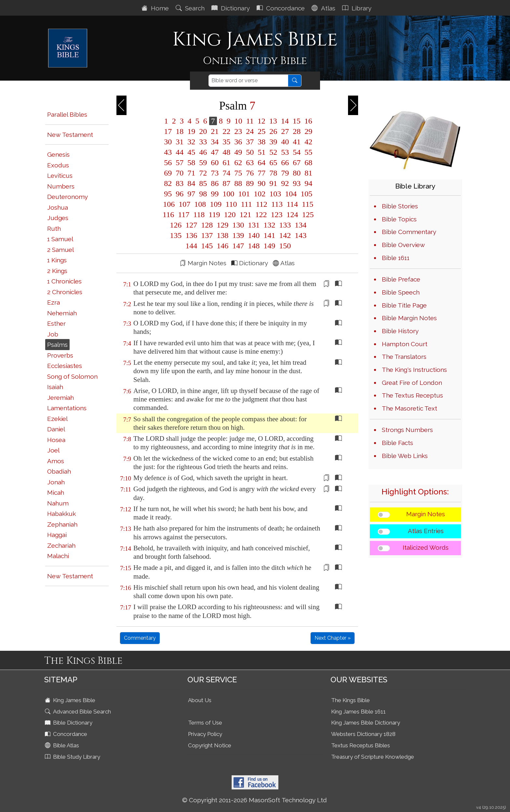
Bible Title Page (404, 305)
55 (307, 152)
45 (191, 152)
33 (203, 142)
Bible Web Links (405, 456)
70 (180, 173)
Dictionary (231, 8)
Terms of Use (205, 723)
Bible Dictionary (69, 723)
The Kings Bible (350, 700)
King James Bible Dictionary (366, 723)
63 (250, 163)
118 (199, 215)
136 (191, 235)
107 (184, 204)
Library (358, 8)
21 (215, 131)
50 (250, 152)
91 (273, 183)
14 (285, 121)
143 (300, 235)
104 (291, 194)
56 (168, 163)
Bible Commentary (409, 232)
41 (297, 142)
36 (238, 142)
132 (269, 225)
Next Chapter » (333, 638)
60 (215, 163)
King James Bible (71, 700)
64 (262, 163)
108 (200, 204)
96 (180, 194)
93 (297, 183)
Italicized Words (426, 547)
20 (203, 131)
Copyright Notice (210, 745)
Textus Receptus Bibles (361, 745)
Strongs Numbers (407, 430)
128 (207, 225)
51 (262, 152)
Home (156, 8)
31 (180, 142)
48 (226, 152)
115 (307, 204)
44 (180, 152)
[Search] (248, 81)
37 (250, 142)
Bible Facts (397, 443)
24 (250, 131)
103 (275, 194)
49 (238, 152)
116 (168, 215)
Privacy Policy (205, 734)
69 (168, 173)
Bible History (400, 331)
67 (297, 163)
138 (222, 235)
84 (191, 183)
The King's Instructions (414, 370)
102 (260, 194)
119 (214, 215)
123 (276, 215)
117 (184, 215)
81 (307, 173)
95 (168, 194)
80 (297, 173)
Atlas (324, 8)
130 (238, 225)
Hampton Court (405, 344)
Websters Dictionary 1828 (363, 734)
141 (269, 235)
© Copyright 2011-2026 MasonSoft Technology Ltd (255, 800)
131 (254, 225)
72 (203, 173)
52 (273, 152)
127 (191, 225)
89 (250, 183)
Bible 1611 (396, 258)
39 (273, 142)
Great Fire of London (412, 383)
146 (222, 246)
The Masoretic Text (409, 408)
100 (228, 194)
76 (250, 173)
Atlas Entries (426, 531)
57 (180, 163)
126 (176, 225)
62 (238, 163)
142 (285, 235)
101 (244, 194)
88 (238, 183)
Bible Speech (401, 292)
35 (226, 142)
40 (285, 142)
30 (168, 142)
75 (238, 173)
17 (168, 131)
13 (273, 121)
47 (215, 152)
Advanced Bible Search (79, 712)
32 (191, 142)
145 (207, 246)
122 (261, 215)
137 (207, 235)
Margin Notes (426, 514)
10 (238, 121)
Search (191, 8)
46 (203, 152)
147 (238, 246)
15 (297, 121)
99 (215, 194)
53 (285, 152)
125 (307, 215)
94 (307, 183)
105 (305, 194)
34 (215, 142)
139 (238, 235)
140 (254, 235)
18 (180, 131)
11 (250, 121)
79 (285, 173)
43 (168, 152)
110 (231, 204)
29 (307, 131)
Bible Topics (399, 219)
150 (284, 246)
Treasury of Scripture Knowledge (373, 757)
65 (273, 163)
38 (262, 142)
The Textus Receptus (412, 395)
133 (285, 225)
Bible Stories (400, 206)
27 (285, 131)
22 (226, 131)
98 (203, 194)
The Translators (404, 357)
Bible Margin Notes (409, 318)
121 (245, 215)
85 (203, 183)
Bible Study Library (73, 757)
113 (277, 204)
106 (169, 204)
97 (191, 194)
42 (307, 142)
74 (226, 173)
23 (238, 131)
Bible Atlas (63, 745)
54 (297, 152)
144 (191, 246)
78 (273, 173)
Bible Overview (403, 245)
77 (262, 173)
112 (262, 204)
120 (230, 215)
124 (292, 215)
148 (254, 246)
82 (168, 183)
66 (285, 163)
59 (203, 163)
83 (180, 183)
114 (292, 204)
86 (215, 183)
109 (216, 204)
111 (246, 204)
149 (269, 246)
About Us (200, 700)
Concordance (282, 8)
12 (262, 121)
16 (307, 121)
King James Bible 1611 (358, 712)
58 (191, 163)
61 (226, 163)
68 (307, 163)
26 (273, 131)
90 (262, 183)
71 (191, 173)
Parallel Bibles (67, 114)
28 (297, 131)
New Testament (70, 135)
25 (262, 131)
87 (226, 183)
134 (300, 225)
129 (222, 225)
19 (191, 131)
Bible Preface (401, 279)
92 (285, 183)
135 (176, 235)
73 (215, 173)
